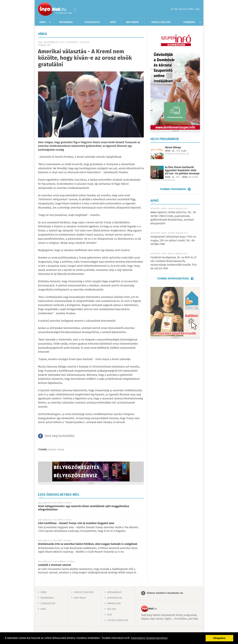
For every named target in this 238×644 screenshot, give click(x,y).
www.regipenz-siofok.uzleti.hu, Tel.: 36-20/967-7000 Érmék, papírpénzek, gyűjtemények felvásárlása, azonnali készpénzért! (174, 218)
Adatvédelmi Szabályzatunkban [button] (149, 638)
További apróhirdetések (173, 279)
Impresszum (114, 604)
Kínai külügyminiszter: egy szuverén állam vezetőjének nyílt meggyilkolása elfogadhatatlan (84, 508)
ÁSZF (110, 615)
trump (60, 450)
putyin (52, 450)
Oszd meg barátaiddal (59, 436)
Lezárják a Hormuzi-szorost (55, 565)
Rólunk (112, 609)
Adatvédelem (114, 598)
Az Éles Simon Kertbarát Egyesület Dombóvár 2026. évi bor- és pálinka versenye (182, 170)
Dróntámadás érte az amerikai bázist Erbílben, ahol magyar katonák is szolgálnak (88, 544)
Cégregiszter (92, 22)
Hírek (43, 22)
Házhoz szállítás (161, 22)
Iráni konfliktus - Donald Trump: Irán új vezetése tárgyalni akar (76, 523)
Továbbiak (189, 22)
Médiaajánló (114, 592)
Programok (66, 22)
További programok (173, 189)
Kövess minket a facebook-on (165, 593)
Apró (113, 22)
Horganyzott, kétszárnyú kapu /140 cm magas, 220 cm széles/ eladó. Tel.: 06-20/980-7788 (173, 241)
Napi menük (132, 22)
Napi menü (80, 598)
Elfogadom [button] (219, 638)
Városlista (75, 9)
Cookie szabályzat (118, 620)
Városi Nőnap (173, 148)
